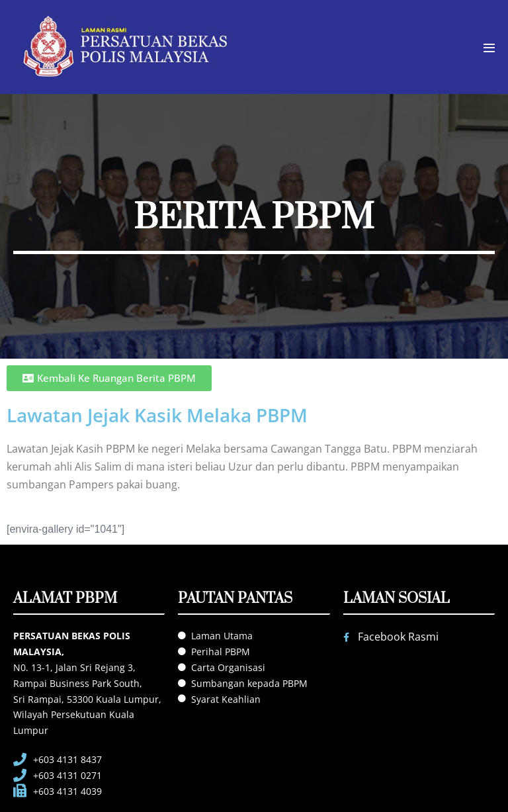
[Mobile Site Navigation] (489, 48)
